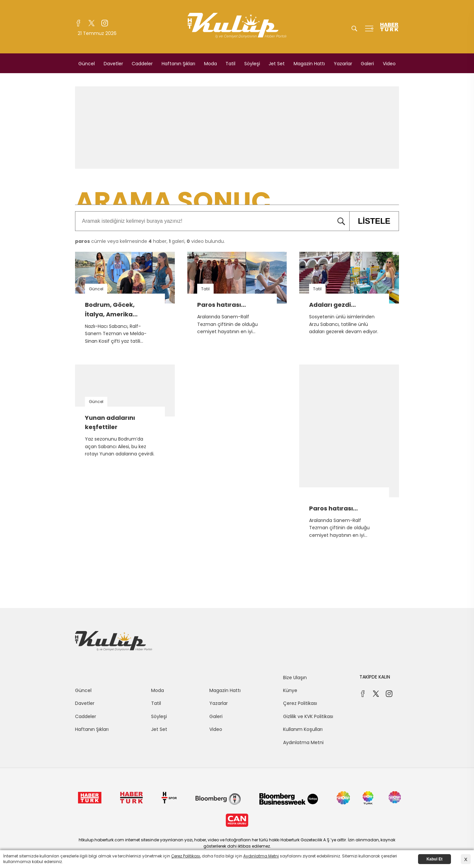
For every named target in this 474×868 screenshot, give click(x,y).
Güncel (87, 64)
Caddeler (142, 64)
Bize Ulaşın (295, 678)
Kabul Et (435, 859)
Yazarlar (343, 64)
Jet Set (277, 64)
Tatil (230, 64)
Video (389, 64)
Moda (211, 64)
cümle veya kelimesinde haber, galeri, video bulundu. (150, 241)
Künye (290, 690)
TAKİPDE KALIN (375, 677)
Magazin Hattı (309, 64)
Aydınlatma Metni (303, 742)
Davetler (113, 64)
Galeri (367, 64)
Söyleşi (252, 64)
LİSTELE (370, 221)
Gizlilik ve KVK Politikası (308, 716)
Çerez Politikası (300, 703)
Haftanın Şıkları (178, 64)
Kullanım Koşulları (303, 729)
